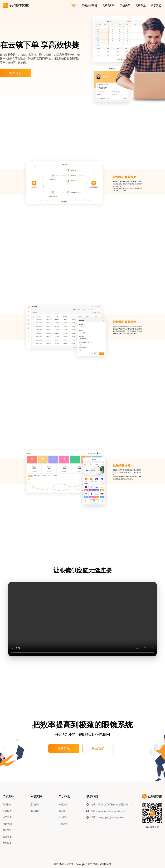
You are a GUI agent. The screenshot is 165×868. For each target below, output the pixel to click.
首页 (74, 5)
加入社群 (35, 811)
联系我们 (98, 749)
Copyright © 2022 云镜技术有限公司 (93, 864)
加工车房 (7, 817)
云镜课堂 (141, 5)
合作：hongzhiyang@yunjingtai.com (106, 811)
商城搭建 (7, 805)
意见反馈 (35, 805)
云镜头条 (125, 5)
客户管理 (7, 830)
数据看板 (7, 837)
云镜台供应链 (89, 5)
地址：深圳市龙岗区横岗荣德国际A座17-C (110, 805)
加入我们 (63, 811)
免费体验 (15, 73)
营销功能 (7, 824)
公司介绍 (63, 805)
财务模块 (7, 843)
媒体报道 (63, 817)
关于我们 (156, 5)
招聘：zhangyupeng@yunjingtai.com (106, 818)
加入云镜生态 (152, 827)
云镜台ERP (109, 5)
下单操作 (7, 811)
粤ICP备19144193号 (64, 864)
